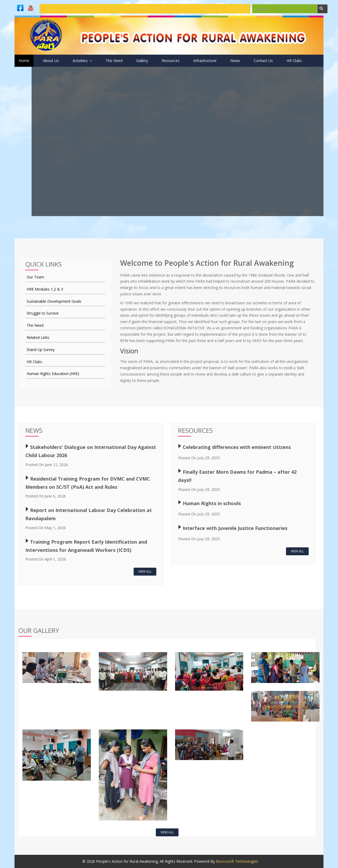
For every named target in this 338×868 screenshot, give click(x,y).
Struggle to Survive (43, 313)
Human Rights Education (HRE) (53, 374)
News (235, 61)
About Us (51, 61)
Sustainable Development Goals (54, 301)
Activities (82, 61)
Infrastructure (205, 61)
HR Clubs (294, 61)
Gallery (142, 61)
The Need (114, 61)
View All (145, 571)
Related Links (38, 337)
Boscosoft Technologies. (237, 861)
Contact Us (263, 61)
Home (24, 61)
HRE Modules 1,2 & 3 (45, 289)
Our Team (35, 277)
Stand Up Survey (41, 350)
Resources (171, 61)
